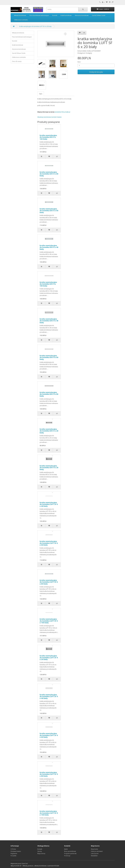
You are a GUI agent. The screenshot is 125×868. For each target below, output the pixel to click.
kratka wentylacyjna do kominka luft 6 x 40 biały (49, 247)
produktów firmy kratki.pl (62, 112)
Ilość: (79, 62)
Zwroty (40, 851)
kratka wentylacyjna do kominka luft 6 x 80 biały (49, 174)
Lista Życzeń (95, 854)
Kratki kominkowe (66, 15)
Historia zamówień (97, 851)
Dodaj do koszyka (96, 72)
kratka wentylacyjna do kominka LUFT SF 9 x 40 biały (49, 696)
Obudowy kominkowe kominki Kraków (49, 117)
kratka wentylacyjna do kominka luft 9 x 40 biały (49, 321)
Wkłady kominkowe (20, 15)
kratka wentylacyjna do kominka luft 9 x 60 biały (49, 357)
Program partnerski (70, 854)
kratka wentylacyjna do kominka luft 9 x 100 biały (48, 284)
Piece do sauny (17, 61)
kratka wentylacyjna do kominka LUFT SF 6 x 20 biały (35, 26)
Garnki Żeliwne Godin (99, 15)
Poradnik (13, 856)
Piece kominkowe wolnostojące (39, 15)
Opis (41, 94)
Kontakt (40, 849)
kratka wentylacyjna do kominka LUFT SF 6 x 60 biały (49, 543)
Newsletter (94, 856)
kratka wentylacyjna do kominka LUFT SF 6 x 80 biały (49, 582)
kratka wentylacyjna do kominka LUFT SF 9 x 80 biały (49, 774)
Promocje (67, 856)
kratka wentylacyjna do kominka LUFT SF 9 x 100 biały (49, 813)
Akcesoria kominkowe (82, 15)
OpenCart (25, 864)
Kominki (55, 15)
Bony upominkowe (70, 851)
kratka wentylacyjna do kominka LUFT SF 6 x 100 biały (49, 621)
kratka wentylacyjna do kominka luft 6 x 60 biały (49, 211)
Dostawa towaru (16, 851)
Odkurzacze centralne (21, 20)
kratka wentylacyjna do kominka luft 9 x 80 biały (49, 394)
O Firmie (13, 849)
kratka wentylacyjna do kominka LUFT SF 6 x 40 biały (49, 504)
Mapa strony (41, 854)
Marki (66, 849)
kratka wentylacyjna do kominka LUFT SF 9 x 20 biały (49, 657)
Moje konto (94, 849)
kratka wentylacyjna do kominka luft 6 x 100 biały (48, 137)
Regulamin (14, 854)
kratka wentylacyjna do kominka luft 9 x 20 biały (49, 468)
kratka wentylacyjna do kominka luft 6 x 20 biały (49, 431)
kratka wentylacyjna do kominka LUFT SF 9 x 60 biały (49, 735)
